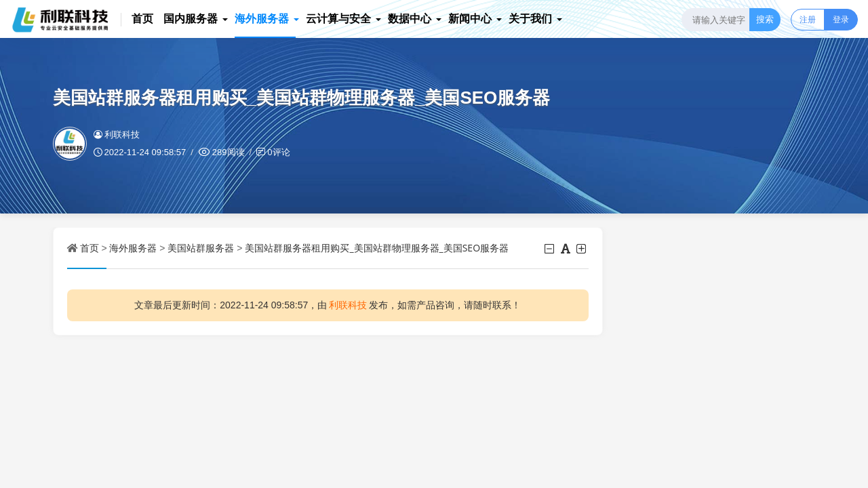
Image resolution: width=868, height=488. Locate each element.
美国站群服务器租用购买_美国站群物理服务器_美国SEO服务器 (377, 248)
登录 (841, 19)
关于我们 (531, 18)
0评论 (278, 152)
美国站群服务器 (201, 248)
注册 (808, 19)
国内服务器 (191, 18)
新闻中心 (471, 18)
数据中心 (410, 18)
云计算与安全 (339, 18)
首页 (143, 18)
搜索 (765, 19)
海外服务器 (262, 18)
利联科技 (117, 134)
